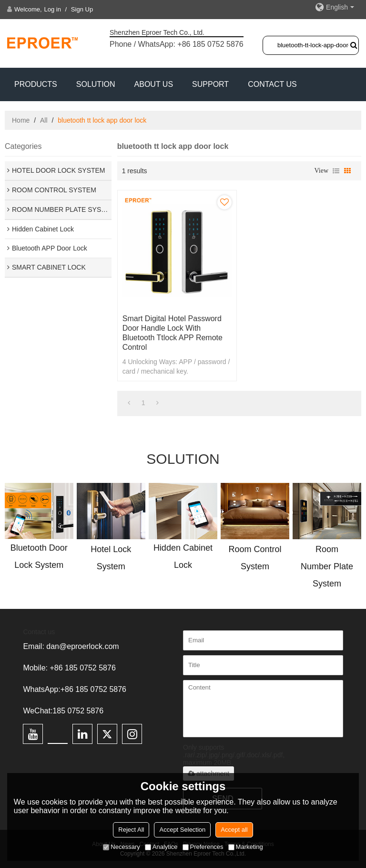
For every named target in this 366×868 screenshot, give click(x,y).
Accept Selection (182, 830)
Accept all (234, 830)
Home (21, 120)
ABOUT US (154, 84)
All (44, 120)
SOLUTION (96, 84)
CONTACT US (272, 84)
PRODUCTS (36, 84)
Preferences (203, 847)
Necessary (121, 847)
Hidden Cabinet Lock (183, 556)
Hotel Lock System (111, 558)
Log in (53, 9)
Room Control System (255, 558)
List (336, 171)
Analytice (161, 847)
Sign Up (82, 9)
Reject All (131, 830)
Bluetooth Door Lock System (39, 556)
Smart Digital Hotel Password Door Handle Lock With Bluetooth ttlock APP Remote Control (173, 333)
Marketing (246, 847)
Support (210, 84)
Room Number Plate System (327, 566)
